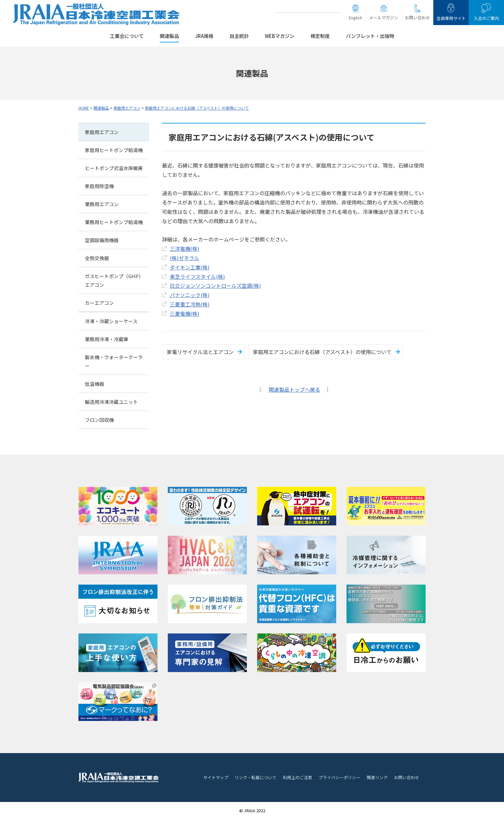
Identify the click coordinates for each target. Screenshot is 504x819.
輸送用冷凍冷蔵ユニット (111, 402)
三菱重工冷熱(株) (190, 304)
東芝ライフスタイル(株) (197, 277)
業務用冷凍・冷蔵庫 (107, 339)
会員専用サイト (451, 18)
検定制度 (320, 36)
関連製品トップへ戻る (294, 389)
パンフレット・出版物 (370, 36)
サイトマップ (216, 777)
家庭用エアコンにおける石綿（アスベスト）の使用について (197, 108)
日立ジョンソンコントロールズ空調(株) (215, 286)
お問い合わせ (418, 18)
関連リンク (377, 777)
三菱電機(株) (184, 314)
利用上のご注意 (297, 777)
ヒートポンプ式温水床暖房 (114, 168)
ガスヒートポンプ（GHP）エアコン (113, 280)
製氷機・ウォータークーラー (114, 361)
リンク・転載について (256, 777)
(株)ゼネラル (184, 258)
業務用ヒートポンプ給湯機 (114, 222)
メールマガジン (384, 18)
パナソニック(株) (190, 295)
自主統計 (239, 36)
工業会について (127, 36)
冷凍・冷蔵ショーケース (111, 321)
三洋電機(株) (184, 249)
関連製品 (169, 36)
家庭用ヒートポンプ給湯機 (114, 150)
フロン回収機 (99, 420)
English (355, 18)
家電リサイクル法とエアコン (200, 352)
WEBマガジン (280, 36)
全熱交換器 (97, 258)
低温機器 (94, 384)
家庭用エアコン (127, 108)
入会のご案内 (486, 18)
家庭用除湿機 (99, 186)
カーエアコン (99, 303)
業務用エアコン (102, 204)
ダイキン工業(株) (190, 267)
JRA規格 (204, 36)
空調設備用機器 (102, 240)
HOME (84, 108)
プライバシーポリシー (339, 777)
